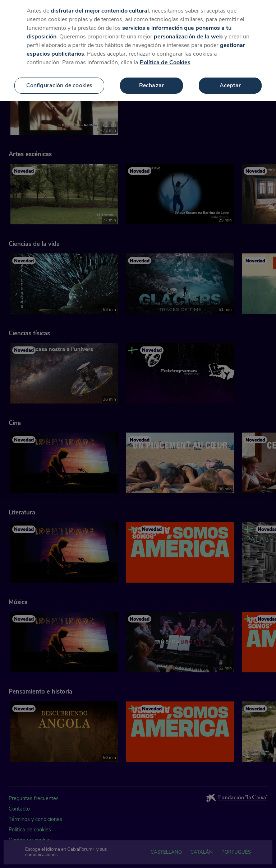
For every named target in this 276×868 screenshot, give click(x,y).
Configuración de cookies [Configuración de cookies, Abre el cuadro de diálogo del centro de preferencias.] (59, 76)
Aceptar (230, 76)
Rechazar (151, 76)
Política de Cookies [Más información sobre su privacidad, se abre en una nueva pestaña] (165, 53)
